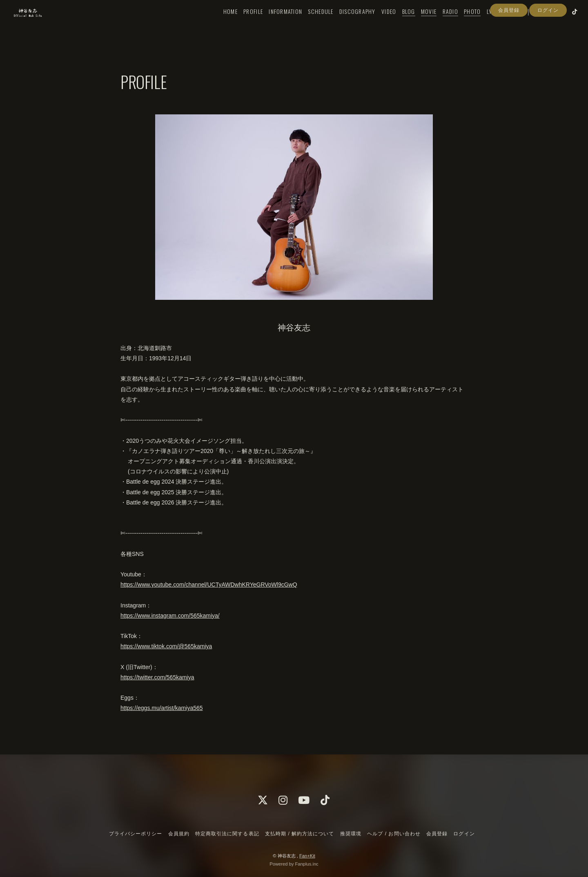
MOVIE (417, 23)
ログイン (548, 38)
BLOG (397, 23)
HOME (219, 23)
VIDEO (377, 23)
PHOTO (461, 23)
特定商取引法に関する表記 (227, 834)
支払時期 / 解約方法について (300, 834)
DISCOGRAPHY (346, 23)
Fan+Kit (307, 856)
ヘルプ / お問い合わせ (394, 834)
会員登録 (509, 38)
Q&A (504, 23)
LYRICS (484, 23)
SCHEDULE (309, 23)
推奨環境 (351, 834)
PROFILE (242, 23)
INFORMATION (274, 23)
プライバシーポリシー (136, 834)
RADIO (439, 23)
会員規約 (179, 834)
